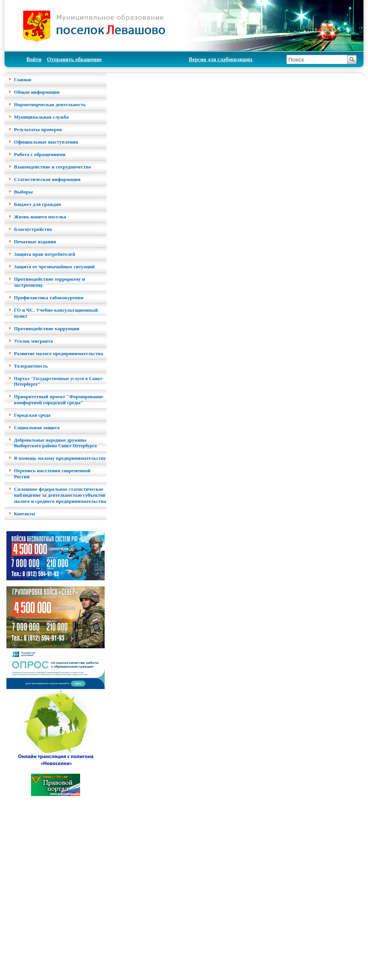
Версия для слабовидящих (221, 60)
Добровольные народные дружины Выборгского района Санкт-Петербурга (55, 443)
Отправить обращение (74, 60)
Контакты (25, 514)
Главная (23, 80)
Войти (34, 60)
